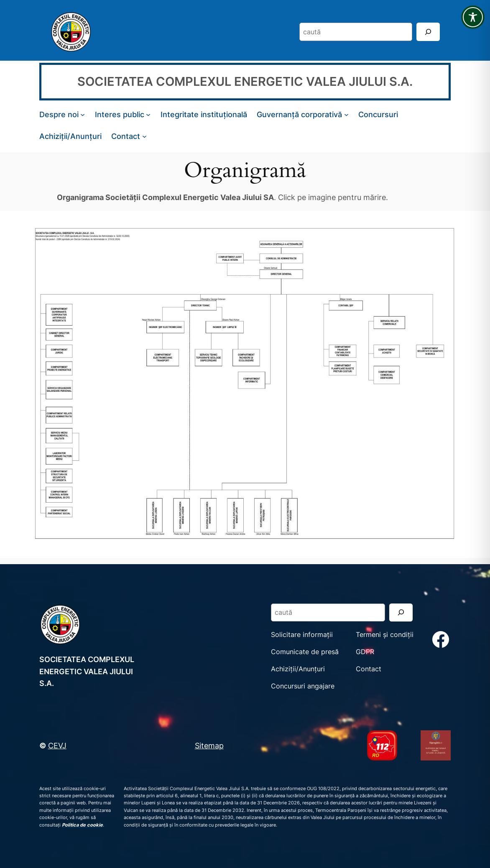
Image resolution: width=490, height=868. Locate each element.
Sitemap (209, 745)
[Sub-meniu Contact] (144, 136)
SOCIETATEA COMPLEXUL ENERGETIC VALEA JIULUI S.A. (245, 81)
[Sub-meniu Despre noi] (83, 114)
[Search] (428, 32)
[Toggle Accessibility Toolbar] (473, 17)
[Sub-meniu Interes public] (148, 114)
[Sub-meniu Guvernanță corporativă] (346, 114)
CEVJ (57, 745)
